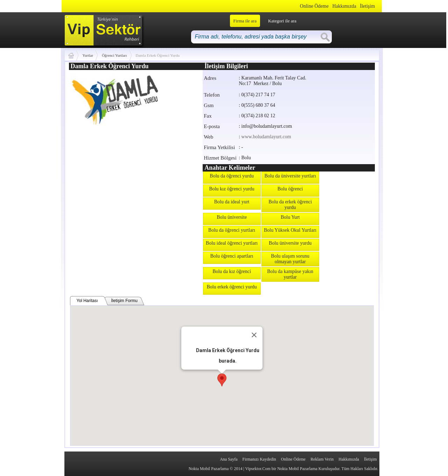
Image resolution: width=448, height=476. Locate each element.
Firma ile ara (245, 21)
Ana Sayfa (229, 459)
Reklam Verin (322, 459)
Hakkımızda (344, 6)
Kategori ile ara (282, 21)
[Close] (254, 335)
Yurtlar (88, 55)
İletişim (367, 6)
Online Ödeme (314, 6)
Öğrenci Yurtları (114, 55)
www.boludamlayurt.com (266, 137)
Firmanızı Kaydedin (259, 459)
